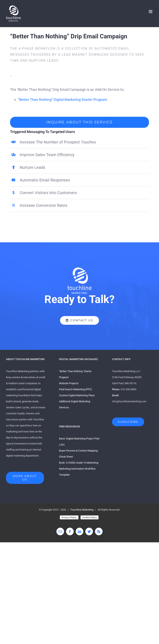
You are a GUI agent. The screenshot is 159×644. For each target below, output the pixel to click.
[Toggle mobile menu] (151, 12)
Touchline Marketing (82, 510)
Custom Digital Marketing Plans (77, 395)
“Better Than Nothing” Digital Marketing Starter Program (63, 100)
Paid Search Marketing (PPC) (75, 389)
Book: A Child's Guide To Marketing (79, 463)
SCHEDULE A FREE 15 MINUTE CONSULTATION (79, 308)
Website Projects (69, 383)
